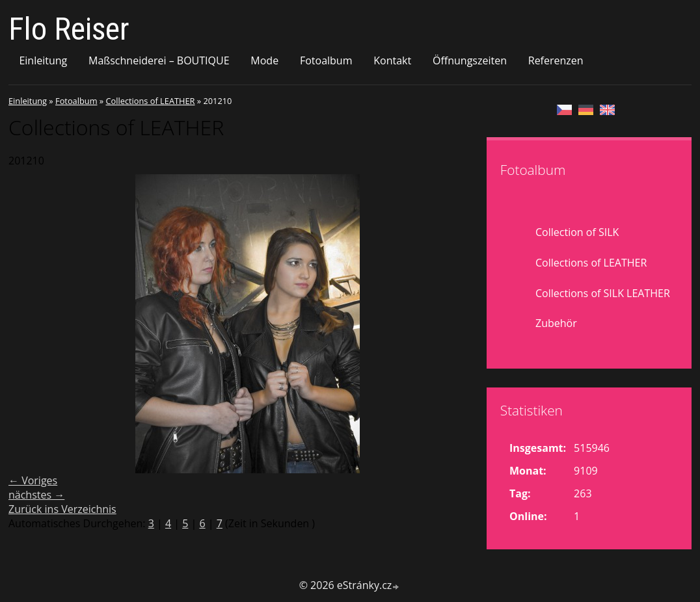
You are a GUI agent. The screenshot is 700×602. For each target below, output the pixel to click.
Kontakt (392, 60)
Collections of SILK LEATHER (603, 293)
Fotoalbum (326, 60)
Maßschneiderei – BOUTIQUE (159, 60)
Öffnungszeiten (470, 60)
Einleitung (43, 60)
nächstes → (36, 495)
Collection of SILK (577, 232)
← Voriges (33, 480)
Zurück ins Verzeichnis (62, 509)
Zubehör (556, 323)
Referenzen (556, 60)
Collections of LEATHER (150, 101)
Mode (264, 60)
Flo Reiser (69, 29)
